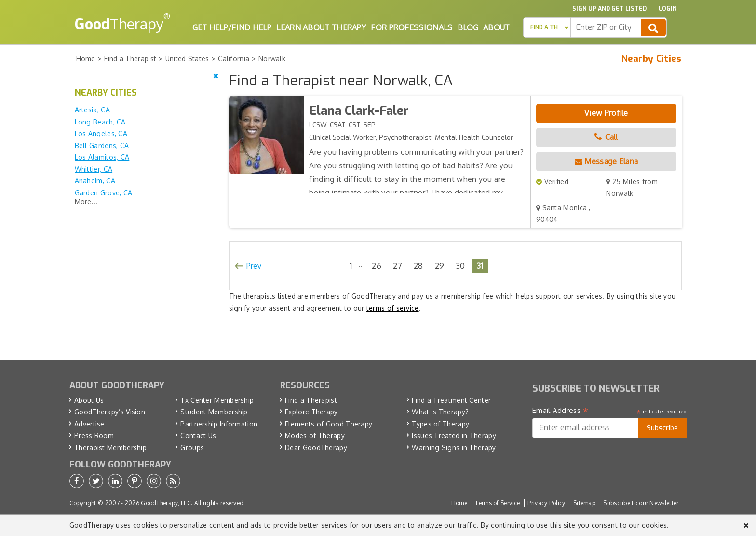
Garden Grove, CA (104, 193)
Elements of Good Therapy (329, 424)
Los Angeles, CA (101, 133)
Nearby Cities (652, 59)
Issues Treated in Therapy (454, 435)
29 (440, 266)
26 (377, 266)
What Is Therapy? (440, 412)
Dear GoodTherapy (316, 447)
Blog (468, 27)
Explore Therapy (311, 412)
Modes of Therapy (315, 435)
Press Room (94, 435)
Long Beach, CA (100, 122)
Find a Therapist (311, 400)
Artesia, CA (92, 110)
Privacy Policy (546, 503)
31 (480, 266)
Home (459, 503)
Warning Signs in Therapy (454, 447)
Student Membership (214, 412)
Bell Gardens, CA (102, 145)
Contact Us (198, 435)
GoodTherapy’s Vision (110, 412)
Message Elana (607, 161)
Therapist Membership (110, 447)
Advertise (89, 424)
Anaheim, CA (95, 181)
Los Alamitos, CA (102, 157)
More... (86, 201)
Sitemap (584, 503)
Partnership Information (219, 424)
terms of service (393, 308)
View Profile (606, 113)
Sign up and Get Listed (609, 9)
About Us (89, 400)
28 (418, 266)
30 (461, 266)
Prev (254, 266)
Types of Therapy (440, 424)
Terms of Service (497, 503)
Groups (192, 447)
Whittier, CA (94, 169)
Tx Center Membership (217, 400)
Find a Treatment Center (451, 400)
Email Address (560, 411)
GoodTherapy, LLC (166, 503)
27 (398, 266)
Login (668, 9)
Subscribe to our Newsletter (641, 503)
